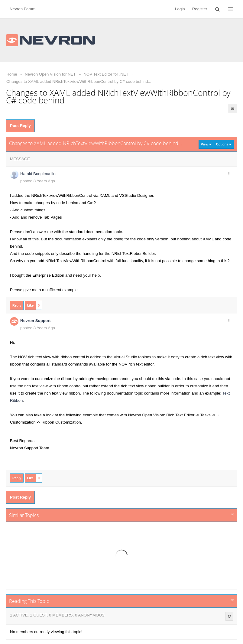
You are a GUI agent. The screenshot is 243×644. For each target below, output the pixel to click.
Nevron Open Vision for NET (50, 74)
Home (12, 74)
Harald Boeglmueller (39, 174)
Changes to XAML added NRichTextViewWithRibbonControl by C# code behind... (79, 81)
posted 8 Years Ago (38, 181)
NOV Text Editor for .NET (106, 74)
